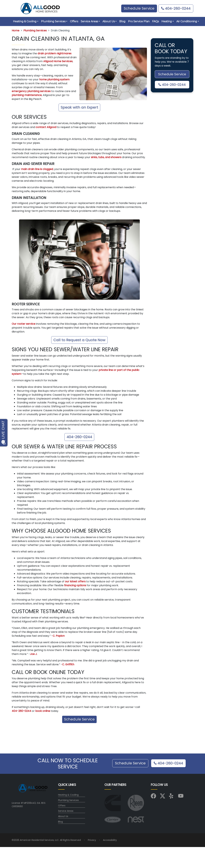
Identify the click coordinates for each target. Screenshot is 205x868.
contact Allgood (46, 127)
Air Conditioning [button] (187, 21)
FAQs (155, 21)
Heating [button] (167, 21)
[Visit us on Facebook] (153, 797)
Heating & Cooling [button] (25, 21)
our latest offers (75, 581)
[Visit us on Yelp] (172, 797)
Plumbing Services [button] (53, 21)
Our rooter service (24, 324)
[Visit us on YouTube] (181, 797)
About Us (63, 816)
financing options (75, 585)
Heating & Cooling (68, 795)
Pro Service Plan (139, 21)
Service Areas (66, 811)
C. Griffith (68, 664)
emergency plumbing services (31, 91)
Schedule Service (79, 719)
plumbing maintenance (27, 95)
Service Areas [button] (89, 21)
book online (42, 711)
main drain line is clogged (37, 169)
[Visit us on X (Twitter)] (163, 797)
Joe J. (34, 654)
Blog (122, 21)
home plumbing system (54, 79)
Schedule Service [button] (139, 8)
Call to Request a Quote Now (79, 340)
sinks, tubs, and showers (106, 157)
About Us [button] (109, 21)
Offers (74, 21)
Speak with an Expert (79, 107)
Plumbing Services (35, 31)
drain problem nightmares (54, 53)
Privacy (92, 840)
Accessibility (110, 840)
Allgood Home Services (58, 61)
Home (16, 31)
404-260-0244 (176, 8)
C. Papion (59, 636)
